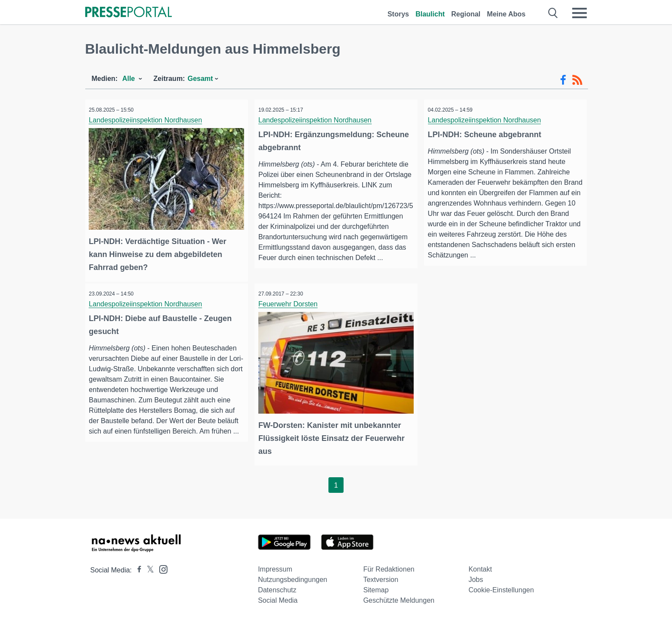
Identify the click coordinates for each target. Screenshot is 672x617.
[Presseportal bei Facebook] (137, 566)
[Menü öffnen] (579, 13)
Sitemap (376, 586)
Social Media (278, 596)
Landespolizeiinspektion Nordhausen (148, 120)
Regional (466, 14)
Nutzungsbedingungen (293, 575)
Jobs (476, 575)
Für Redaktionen (389, 565)
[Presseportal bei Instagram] (161, 564)
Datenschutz (277, 586)
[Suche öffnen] (553, 13)
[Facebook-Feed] (563, 80)
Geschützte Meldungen (399, 596)
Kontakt (480, 565)
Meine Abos (506, 14)
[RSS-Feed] (577, 80)
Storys (398, 14)
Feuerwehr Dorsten (291, 302)
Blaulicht (430, 14)
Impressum (275, 565)
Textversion (381, 575)
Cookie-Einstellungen (501, 586)
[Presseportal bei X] (148, 566)
